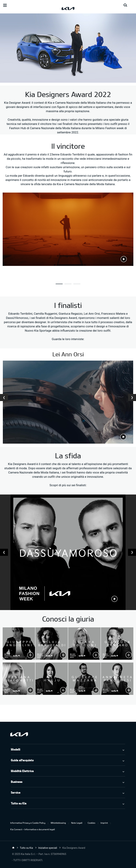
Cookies (91, 823)
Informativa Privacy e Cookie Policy (28, 823)
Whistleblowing (58, 823)
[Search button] (125, 5)
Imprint (104, 823)
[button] (59, 284)
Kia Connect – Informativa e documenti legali (33, 829)
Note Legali (77, 823)
